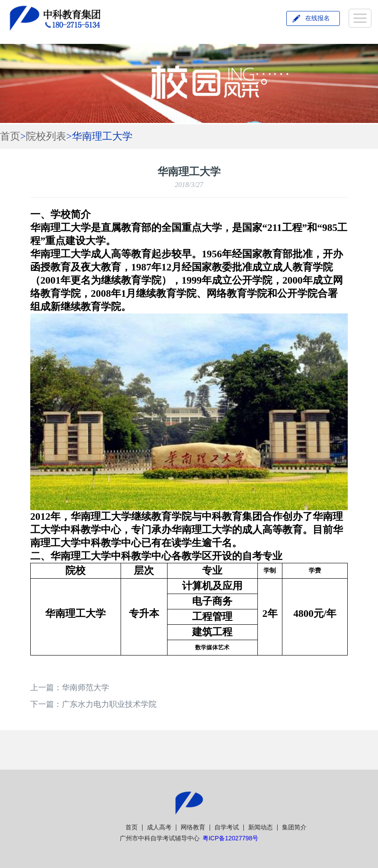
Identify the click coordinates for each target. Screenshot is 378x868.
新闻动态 (260, 827)
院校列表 (46, 136)
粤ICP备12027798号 (231, 838)
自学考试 (227, 827)
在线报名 (317, 18)
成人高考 (159, 827)
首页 (10, 136)
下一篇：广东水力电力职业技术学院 (93, 704)
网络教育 (193, 827)
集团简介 (294, 827)
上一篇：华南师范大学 (70, 688)
